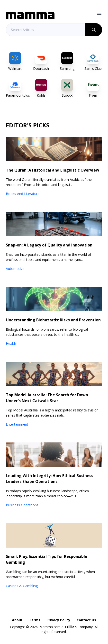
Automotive (15, 269)
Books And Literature (23, 194)
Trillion (71, 627)
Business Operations (22, 505)
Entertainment (17, 424)
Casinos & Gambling (22, 586)
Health (11, 343)
